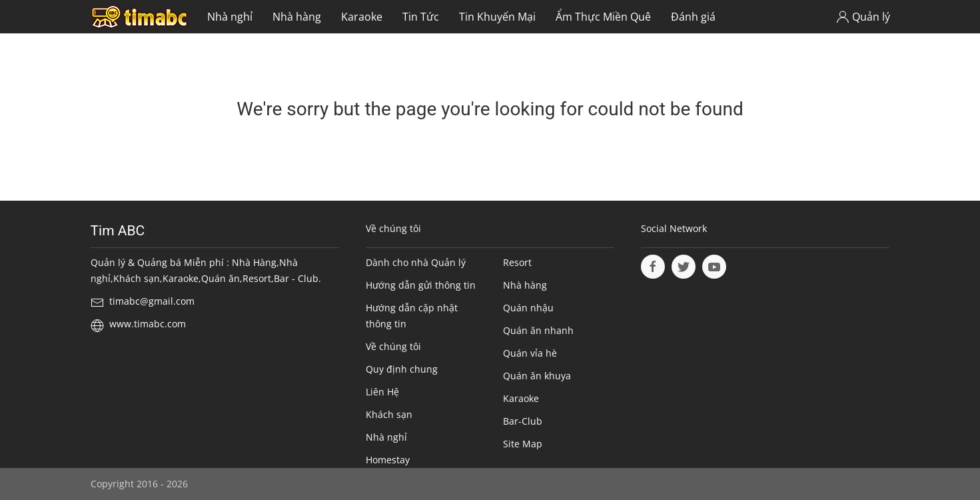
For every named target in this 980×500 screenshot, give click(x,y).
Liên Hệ (382, 392)
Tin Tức (421, 17)
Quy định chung (402, 369)
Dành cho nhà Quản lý (416, 262)
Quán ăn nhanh (538, 330)
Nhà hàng (297, 17)
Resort (517, 262)
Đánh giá (693, 17)
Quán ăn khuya (537, 376)
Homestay (388, 460)
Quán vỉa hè (530, 353)
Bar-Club (523, 421)
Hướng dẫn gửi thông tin (421, 285)
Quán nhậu (528, 308)
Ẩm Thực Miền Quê (603, 17)
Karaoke (362, 17)
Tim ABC (118, 231)
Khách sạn (389, 414)
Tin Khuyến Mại (497, 17)
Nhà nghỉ (230, 17)
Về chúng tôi (393, 346)
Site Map (523, 444)
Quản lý (863, 17)
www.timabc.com (148, 324)
